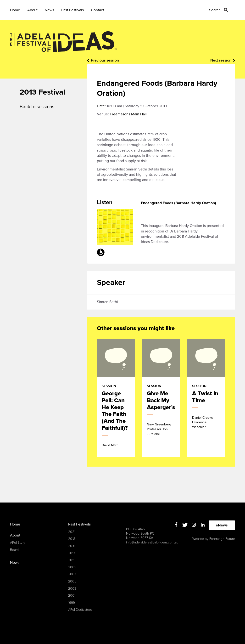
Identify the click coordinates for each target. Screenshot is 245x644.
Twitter (185, 525)
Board (14, 550)
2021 (72, 532)
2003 (72, 589)
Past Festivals (72, 10)
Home (15, 10)
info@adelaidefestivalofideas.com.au (152, 542)
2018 (72, 539)
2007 (72, 574)
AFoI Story (18, 543)
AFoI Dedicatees (80, 610)
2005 (72, 581)
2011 (71, 560)
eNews (222, 525)
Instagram (194, 525)
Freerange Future (222, 539)
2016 (72, 546)
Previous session (105, 60)
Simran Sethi (107, 302)
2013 (72, 553)
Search (215, 10)
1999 (72, 603)
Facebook (176, 525)
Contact (97, 10)
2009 (72, 567)
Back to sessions (37, 107)
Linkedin (203, 525)
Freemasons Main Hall (128, 114)
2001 (72, 596)
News (49, 10)
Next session (221, 60)
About (32, 10)
